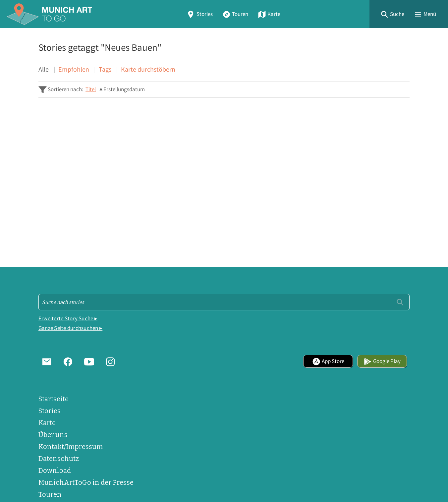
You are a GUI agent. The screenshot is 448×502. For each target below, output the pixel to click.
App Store (328, 361)
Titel (91, 89)
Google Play (382, 361)
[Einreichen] (400, 302)
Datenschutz (59, 459)
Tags (105, 69)
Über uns (53, 435)
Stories (199, 14)
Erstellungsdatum (124, 89)
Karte (269, 14)
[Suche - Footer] (224, 302)
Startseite (54, 399)
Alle (44, 69)
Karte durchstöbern (148, 69)
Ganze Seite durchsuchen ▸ (70, 328)
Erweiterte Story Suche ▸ (68, 318)
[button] (392, 14)
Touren (235, 14)
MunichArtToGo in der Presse (86, 482)
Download (55, 471)
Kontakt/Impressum (71, 447)
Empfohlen (74, 69)
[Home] (49, 14)
